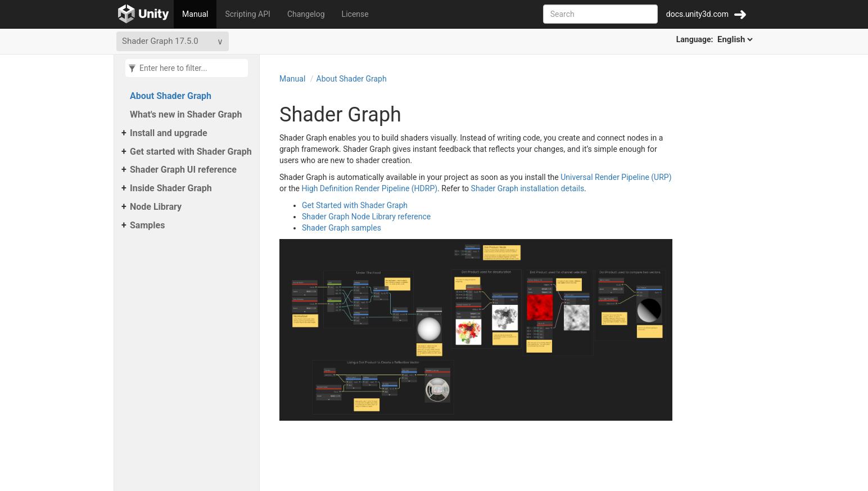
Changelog (306, 14)
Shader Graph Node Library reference (366, 217)
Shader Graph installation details (528, 188)
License (355, 14)
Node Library (156, 207)
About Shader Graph (171, 96)
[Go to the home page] (144, 14)
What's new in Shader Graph (186, 114)
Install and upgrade (169, 133)
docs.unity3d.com (697, 14)
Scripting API (247, 14)
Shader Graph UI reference (183, 170)
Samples (147, 225)
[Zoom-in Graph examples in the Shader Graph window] (476, 329)
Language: (715, 39)
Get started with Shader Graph (191, 152)
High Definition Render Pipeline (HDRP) (369, 188)
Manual (195, 14)
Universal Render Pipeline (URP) (616, 177)
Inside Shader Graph (171, 188)
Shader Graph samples (342, 228)
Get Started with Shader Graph (355, 205)
